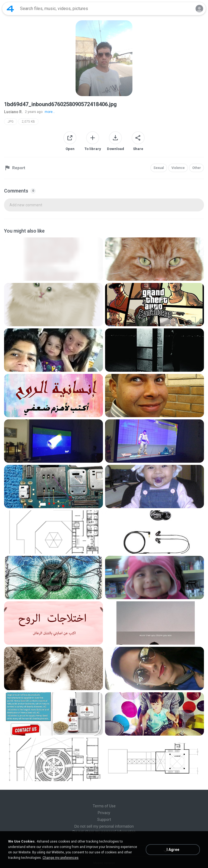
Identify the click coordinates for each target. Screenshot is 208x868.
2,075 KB (28, 122)
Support (104, 820)
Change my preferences (61, 858)
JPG (11, 122)
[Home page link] (10, 9)
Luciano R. (13, 112)
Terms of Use (104, 806)
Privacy (104, 813)
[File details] (53, 259)
